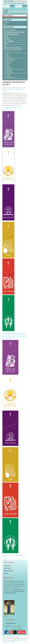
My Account (9, 3)
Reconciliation (8, 68)
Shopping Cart (15, 3)
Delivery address (8, 571)
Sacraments (7, 39)
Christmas (7, 56)
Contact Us (24, 3)
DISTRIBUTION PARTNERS (11, 34)
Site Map (8, 642)
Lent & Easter (8, 57)
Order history (8, 568)
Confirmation (8, 64)
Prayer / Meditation (9, 41)
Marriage (7, 65)
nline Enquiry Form (11, 623)
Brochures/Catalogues (10, 30)
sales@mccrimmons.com (20, 1)
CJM (6, 52)
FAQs (20, 3)
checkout (25, 6)
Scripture (6, 43)
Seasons (6, 37)
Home (5, 3)
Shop (5, 24)
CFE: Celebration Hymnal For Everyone (14, 32)
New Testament (9, 72)
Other (5, 46)
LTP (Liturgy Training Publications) (13, 50)
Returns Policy (15, 637)
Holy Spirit (7, 76)
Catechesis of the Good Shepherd (13, 48)
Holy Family (8, 74)
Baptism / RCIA (9, 61)
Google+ (13, 642)
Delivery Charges (7, 637)
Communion (8, 62)
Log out (6, 573)
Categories (6, 23)
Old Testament (8, 70)
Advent (7, 54)
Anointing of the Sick (10, 59)
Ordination (7, 67)
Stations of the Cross (10, 77)
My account (7, 566)
